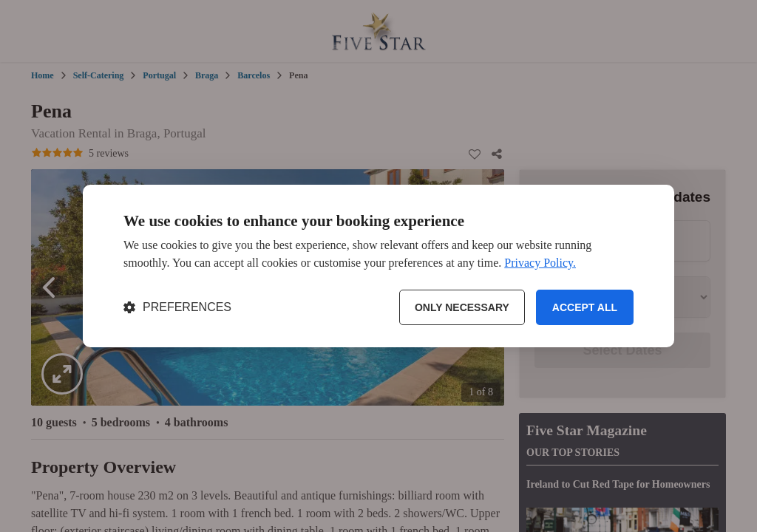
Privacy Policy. (540, 263)
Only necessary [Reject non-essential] (462, 307)
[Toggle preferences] (177, 307)
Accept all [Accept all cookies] (585, 307)
